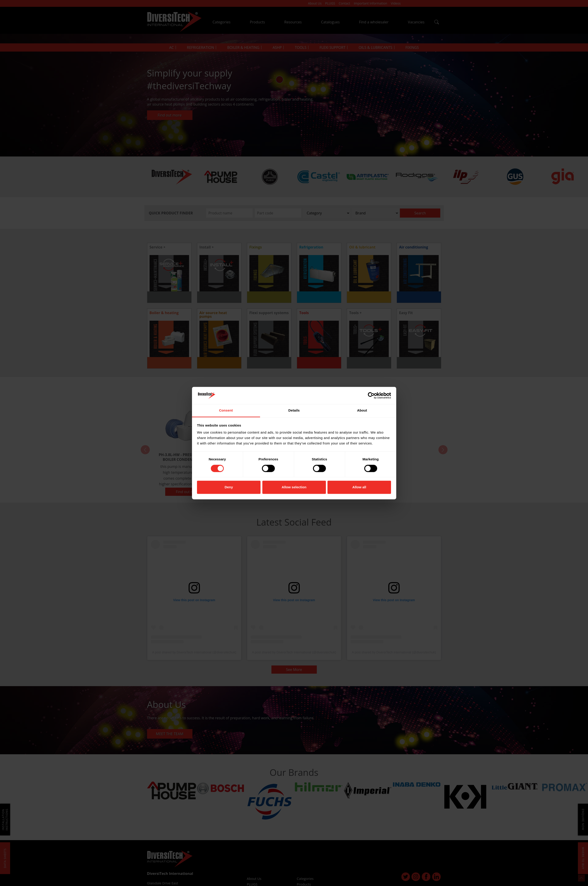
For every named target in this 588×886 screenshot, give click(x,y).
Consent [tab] (226, 411)
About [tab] (362, 411)
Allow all (359, 487)
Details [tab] (294, 411)
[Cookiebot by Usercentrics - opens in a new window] (371, 395)
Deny (229, 487)
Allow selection (294, 487)
